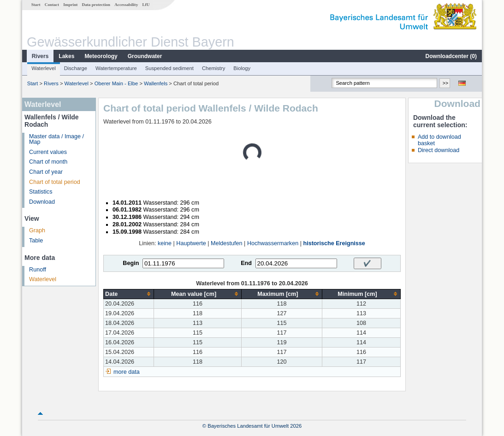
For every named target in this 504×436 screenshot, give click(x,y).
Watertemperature (116, 68)
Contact (52, 5)
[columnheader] (129, 294)
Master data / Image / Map (56, 139)
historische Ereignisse (334, 243)
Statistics (41, 192)
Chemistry (213, 68)
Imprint (70, 5)
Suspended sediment (169, 68)
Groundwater (145, 56)
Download (42, 202)
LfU (146, 5)
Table (36, 241)
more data (127, 372)
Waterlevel (43, 68)
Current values (48, 152)
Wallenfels (156, 83)
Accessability (126, 5)
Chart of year (46, 172)
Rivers (40, 56)
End (246, 263)
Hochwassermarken (273, 243)
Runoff (38, 270)
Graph (37, 230)
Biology (242, 68)
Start (36, 5)
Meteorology (101, 56)
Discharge (76, 68)
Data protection (96, 5)
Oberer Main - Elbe (116, 83)
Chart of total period (55, 182)
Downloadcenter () (451, 56)
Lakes (66, 56)
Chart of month (48, 162)
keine (165, 243)
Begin (131, 263)
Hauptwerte (191, 243)
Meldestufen (227, 243)
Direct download (439, 150)
